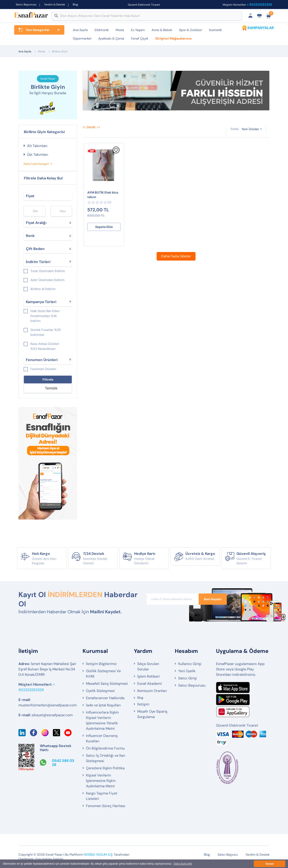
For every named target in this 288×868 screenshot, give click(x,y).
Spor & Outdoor (191, 30)
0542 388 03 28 (63, 763)
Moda (120, 30)
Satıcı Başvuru (228, 855)
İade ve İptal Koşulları (103, 705)
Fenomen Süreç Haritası (106, 806)
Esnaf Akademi (150, 684)
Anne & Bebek (162, 30)
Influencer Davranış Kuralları (102, 738)
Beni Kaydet (213, 599)
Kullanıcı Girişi (190, 664)
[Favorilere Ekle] (116, 152)
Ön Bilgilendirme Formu (105, 748)
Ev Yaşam (138, 30)
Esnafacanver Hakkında (105, 698)
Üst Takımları (38, 155)
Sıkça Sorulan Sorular (148, 666)
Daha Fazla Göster (176, 256)
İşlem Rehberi (148, 676)
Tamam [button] (269, 864)
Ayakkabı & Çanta (111, 38)
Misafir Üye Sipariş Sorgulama (152, 714)
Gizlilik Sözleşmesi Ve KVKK (103, 674)
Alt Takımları (37, 146)
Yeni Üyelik (187, 671)
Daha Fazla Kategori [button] (36, 164)
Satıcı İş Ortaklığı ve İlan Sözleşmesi (106, 758)
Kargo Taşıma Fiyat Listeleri (102, 796)
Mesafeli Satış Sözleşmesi (107, 684)
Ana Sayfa (80, 30)
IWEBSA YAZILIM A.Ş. (98, 855)
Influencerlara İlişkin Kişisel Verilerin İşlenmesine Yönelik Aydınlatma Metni (102, 720)
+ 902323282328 (259, 4)
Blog (75, 4)
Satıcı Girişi (188, 678)
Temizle (51, 388)
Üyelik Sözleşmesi (100, 691)
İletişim (143, 704)
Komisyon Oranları (152, 691)
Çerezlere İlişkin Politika (105, 768)
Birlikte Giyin (60, 51)
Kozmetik (215, 30)
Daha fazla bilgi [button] (183, 864)
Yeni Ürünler (250, 129)
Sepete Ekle (104, 227)
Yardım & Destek (55, 4)
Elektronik (102, 30)
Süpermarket (82, 38)
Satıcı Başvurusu (26, 4)
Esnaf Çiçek (140, 38)
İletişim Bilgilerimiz (101, 664)
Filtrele (48, 379)
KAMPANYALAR (261, 28)
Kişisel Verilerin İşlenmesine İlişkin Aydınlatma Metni (101, 781)
